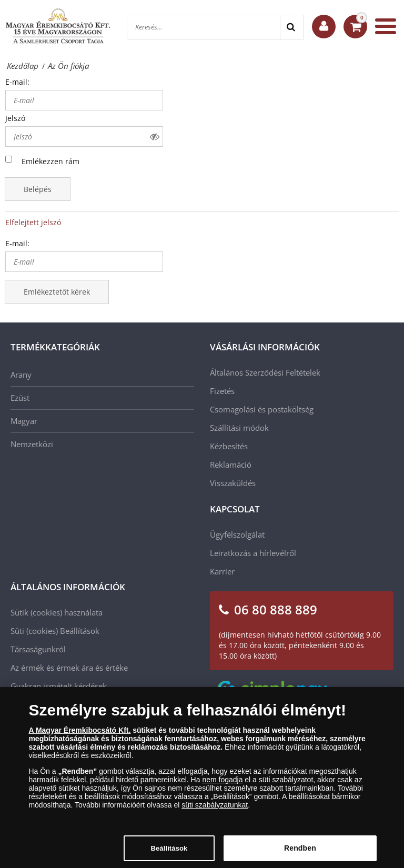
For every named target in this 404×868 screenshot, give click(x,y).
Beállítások (80, 631)
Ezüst (20, 398)
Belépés (38, 189)
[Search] (292, 27)
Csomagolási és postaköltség (262, 409)
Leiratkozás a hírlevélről (253, 553)
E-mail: (17, 82)
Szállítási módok (239, 428)
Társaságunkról (38, 649)
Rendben (300, 853)
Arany (21, 375)
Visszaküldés (233, 483)
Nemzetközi (32, 444)
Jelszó (15, 118)
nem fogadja (222, 784)
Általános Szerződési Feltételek (265, 372)
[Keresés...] (204, 27)
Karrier (222, 571)
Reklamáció (231, 465)
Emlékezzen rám (50, 161)
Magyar (24, 421)
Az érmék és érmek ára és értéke (69, 668)
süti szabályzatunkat (215, 810)
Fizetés (222, 391)
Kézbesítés (229, 446)
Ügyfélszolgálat (237, 534)
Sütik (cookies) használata (57, 612)
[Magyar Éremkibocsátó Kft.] (58, 26)
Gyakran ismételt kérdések (59, 686)
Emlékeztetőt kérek (57, 292)
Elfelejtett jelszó (33, 222)
